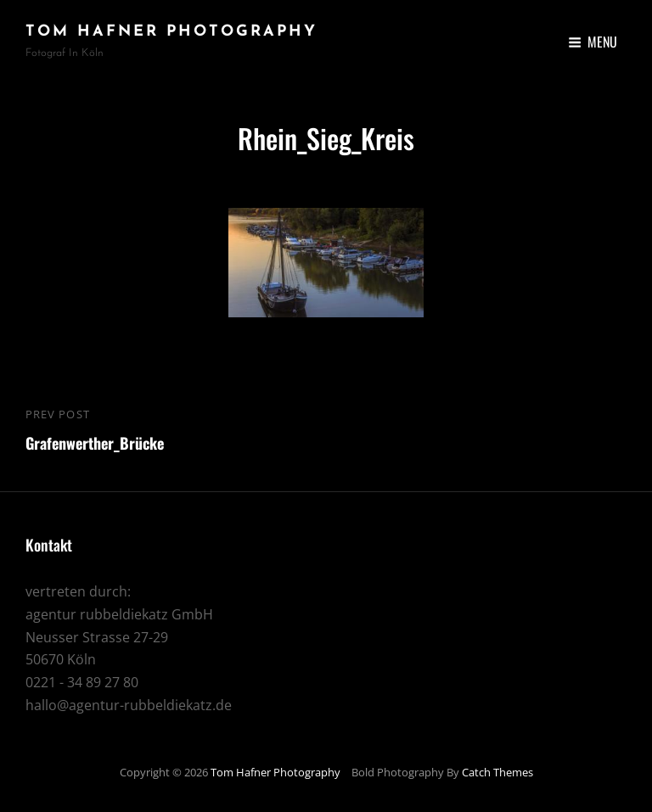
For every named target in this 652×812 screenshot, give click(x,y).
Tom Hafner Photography (171, 32)
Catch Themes (497, 772)
